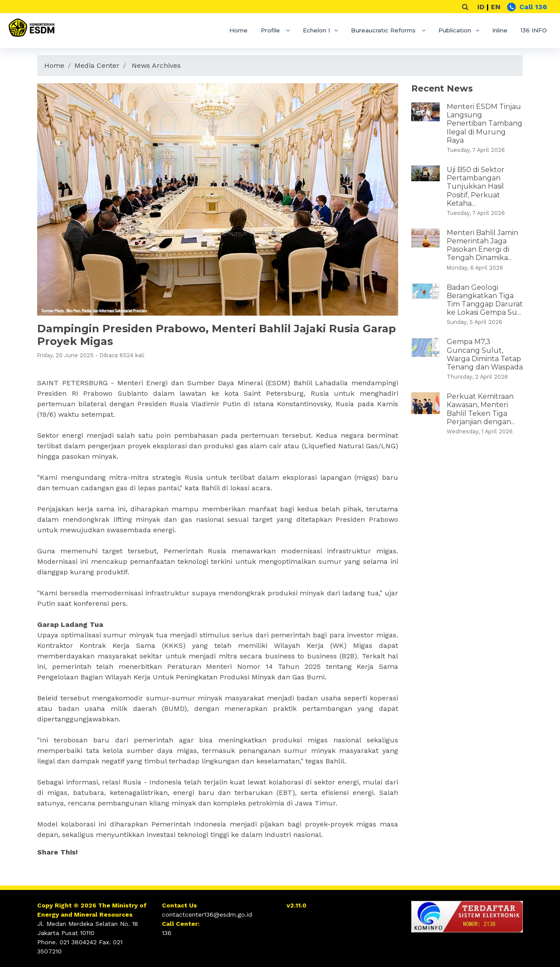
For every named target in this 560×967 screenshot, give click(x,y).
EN (496, 7)
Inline (500, 30)
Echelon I (316, 30)
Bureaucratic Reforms (384, 30)
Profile (271, 30)
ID (481, 7)
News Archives (156, 65)
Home (238, 30)
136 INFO (534, 30)
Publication (455, 30)
